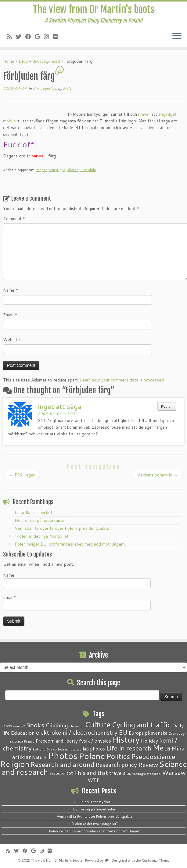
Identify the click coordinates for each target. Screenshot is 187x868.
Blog (23, 61)
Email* (77, 602)
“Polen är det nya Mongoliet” (43, 536)
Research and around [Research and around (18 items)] (62, 764)
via (24, 134)
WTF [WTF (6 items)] (94, 780)
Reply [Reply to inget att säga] (167, 406)
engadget (167, 114)
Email (10, 315)
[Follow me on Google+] (39, 37)
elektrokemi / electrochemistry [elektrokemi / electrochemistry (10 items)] (77, 732)
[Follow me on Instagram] (48, 37)
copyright (57, 170)
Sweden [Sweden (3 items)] (57, 773)
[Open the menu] (177, 36)
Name (11, 290)
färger (42, 170)
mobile (9, 121)
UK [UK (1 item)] (129, 773)
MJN (67, 88)
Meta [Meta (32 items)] (162, 748)
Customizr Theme (156, 860)
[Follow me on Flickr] (57, 37)
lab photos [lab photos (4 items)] (94, 749)
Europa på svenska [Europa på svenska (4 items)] (148, 733)
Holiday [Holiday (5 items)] (149, 741)
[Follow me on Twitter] (21, 37)
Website (11, 339)
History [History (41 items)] (126, 740)
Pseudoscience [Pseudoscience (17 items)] (153, 756)
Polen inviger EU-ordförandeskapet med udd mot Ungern (70, 544)
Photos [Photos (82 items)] (63, 756)
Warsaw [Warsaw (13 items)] (174, 773)
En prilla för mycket (34, 512)
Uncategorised (46, 61)
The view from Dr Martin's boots (94, 9)
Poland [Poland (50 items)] (92, 756)
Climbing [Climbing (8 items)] (57, 725)
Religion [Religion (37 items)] (15, 764)
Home (9, 61)
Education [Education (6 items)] (23, 733)
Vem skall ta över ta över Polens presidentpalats (62, 528)
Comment (14, 219)
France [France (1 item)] (29, 741)
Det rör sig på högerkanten (41, 520)
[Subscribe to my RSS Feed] (11, 37)
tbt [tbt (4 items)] (70, 773)
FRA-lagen (22, 475)
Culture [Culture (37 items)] (98, 724)
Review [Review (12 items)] (148, 764)
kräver (144, 114)
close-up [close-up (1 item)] (76, 726)
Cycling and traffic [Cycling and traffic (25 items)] (141, 725)
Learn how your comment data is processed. (122, 380)
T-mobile (88, 170)
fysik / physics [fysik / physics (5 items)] (95, 741)
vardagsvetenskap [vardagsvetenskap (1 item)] (147, 773)
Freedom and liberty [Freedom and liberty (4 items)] (57, 741)
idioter (72, 170)
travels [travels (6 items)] (117, 773)
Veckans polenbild (158, 475)
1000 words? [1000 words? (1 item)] (14, 726)
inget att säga (60, 406)
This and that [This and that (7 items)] (91, 773)
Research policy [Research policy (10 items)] (116, 765)
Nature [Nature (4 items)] (39, 757)
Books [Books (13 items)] (35, 725)
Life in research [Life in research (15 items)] (129, 748)
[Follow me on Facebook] (30, 37)
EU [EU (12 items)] (123, 732)
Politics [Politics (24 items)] (118, 756)
